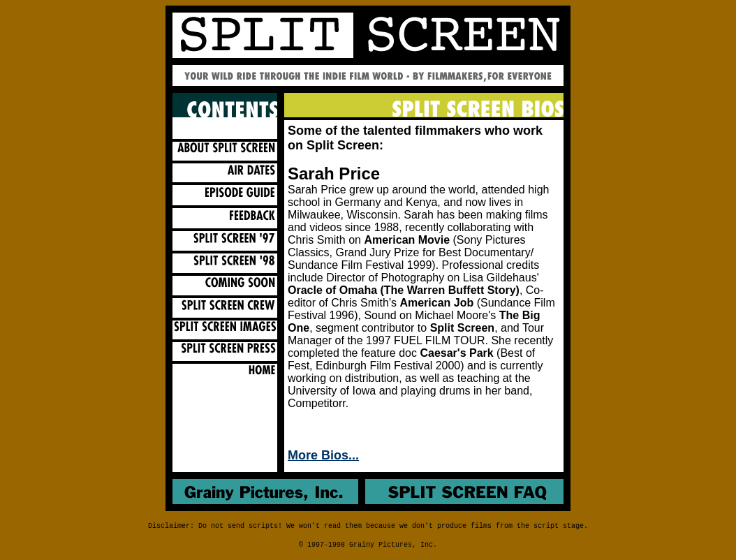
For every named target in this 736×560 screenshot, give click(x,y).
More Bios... (323, 455)
